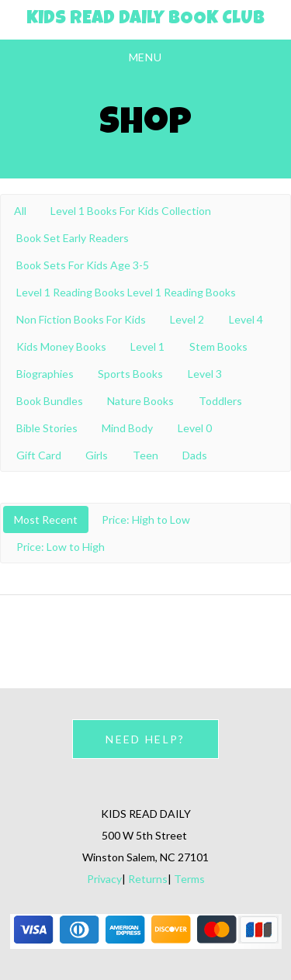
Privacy (104, 879)
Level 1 (147, 346)
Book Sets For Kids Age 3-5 (83, 265)
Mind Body (127, 428)
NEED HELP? (145, 739)
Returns (148, 879)
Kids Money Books (61, 346)
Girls (97, 455)
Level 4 (246, 319)
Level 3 (205, 374)
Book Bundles (50, 401)
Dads (195, 455)
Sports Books (130, 374)
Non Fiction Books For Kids (81, 319)
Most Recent (46, 519)
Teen (145, 455)
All (20, 211)
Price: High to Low (146, 519)
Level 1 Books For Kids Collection (131, 211)
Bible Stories (47, 428)
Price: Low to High (61, 547)
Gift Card (39, 455)
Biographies (45, 374)
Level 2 (187, 319)
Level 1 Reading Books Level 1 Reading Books (126, 292)
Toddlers (220, 401)
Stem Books (218, 346)
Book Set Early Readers (73, 238)
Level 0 (195, 428)
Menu (146, 57)
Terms (189, 879)
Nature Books (140, 401)
